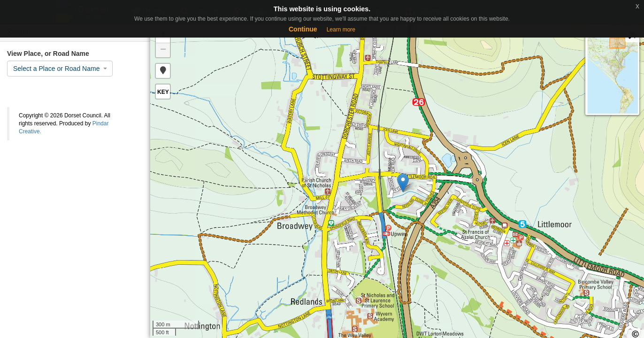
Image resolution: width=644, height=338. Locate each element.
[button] (163, 71)
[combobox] (60, 69)
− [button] (163, 50)
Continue (303, 29)
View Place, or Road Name (48, 54)
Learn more (341, 30)
